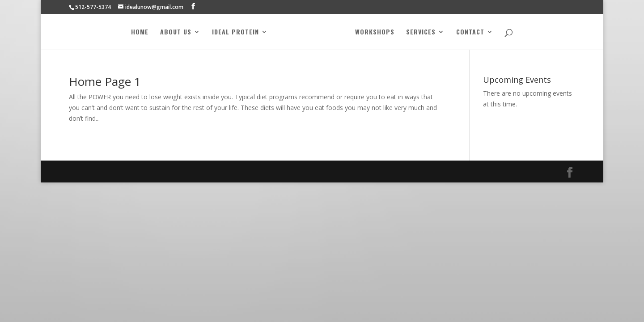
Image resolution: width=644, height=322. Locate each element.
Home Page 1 (105, 81)
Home (140, 32)
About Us (176, 32)
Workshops (375, 32)
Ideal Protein (235, 32)
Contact (470, 32)
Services (421, 32)
